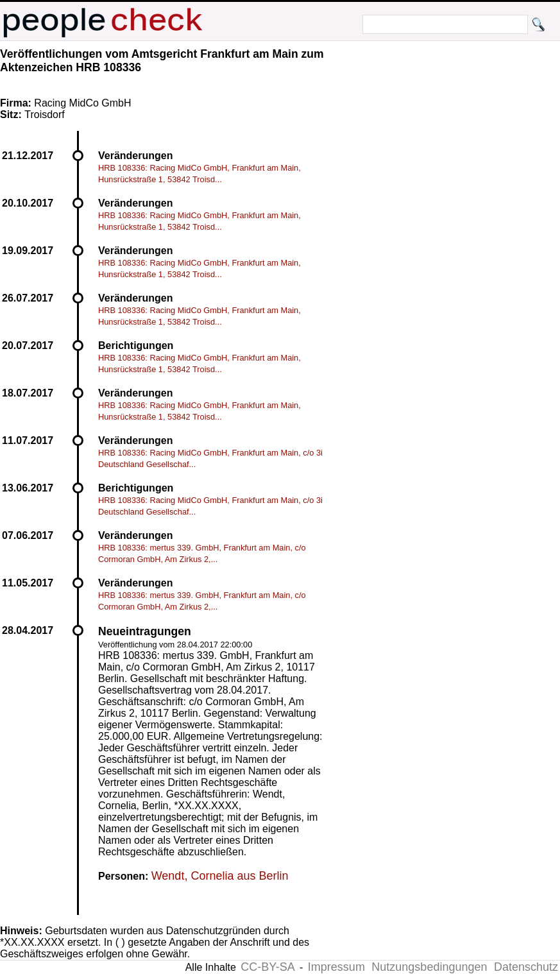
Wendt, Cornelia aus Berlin (220, 876)
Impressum (336, 967)
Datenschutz (526, 967)
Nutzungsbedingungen (429, 967)
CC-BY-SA (267, 967)
